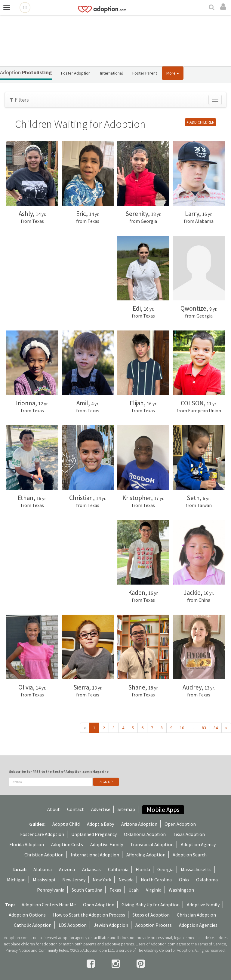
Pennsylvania (51, 890)
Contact (75, 809)
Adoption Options (27, 915)
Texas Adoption (189, 834)
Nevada (126, 880)
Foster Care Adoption (42, 834)
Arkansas (91, 869)
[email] (50, 782)
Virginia (154, 890)
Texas (115, 890)
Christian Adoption (44, 855)
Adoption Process (154, 925)
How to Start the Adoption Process (89, 915)
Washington (181, 890)
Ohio (184, 880)
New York (102, 880)
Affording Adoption (146, 855)
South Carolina (87, 890)
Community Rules (53, 950)
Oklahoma (207, 880)
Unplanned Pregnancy (94, 834)
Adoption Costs (67, 844)
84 (216, 728)
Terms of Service (212, 944)
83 (204, 728)
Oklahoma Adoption (145, 834)
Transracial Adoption (152, 844)
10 (182, 728)
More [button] (173, 73)
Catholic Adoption (33, 925)
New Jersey (74, 880)
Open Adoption (180, 824)
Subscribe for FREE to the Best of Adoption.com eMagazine (59, 771)
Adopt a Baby (100, 824)
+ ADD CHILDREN (200, 122)
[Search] (212, 8)
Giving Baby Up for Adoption (151, 905)
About (54, 809)
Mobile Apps (163, 810)
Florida (143, 869)
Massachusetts (196, 869)
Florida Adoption (27, 844)
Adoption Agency (198, 844)
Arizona (67, 869)
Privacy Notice (18, 950)
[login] (224, 7)
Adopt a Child (66, 824)
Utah (134, 890)
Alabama (43, 869)
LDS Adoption (73, 925)
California (118, 869)
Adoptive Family (107, 844)
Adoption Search (190, 855)
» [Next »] (226, 728)
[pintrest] (141, 964)
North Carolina (156, 880)
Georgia (165, 869)
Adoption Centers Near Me (49, 905)
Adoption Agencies (198, 925)
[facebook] (92, 964)
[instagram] (117, 964)
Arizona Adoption (139, 824)
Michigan (16, 880)
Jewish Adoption (111, 925)
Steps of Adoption (151, 915)
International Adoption (95, 855)
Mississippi (44, 880)
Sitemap (126, 809)
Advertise (101, 809)
